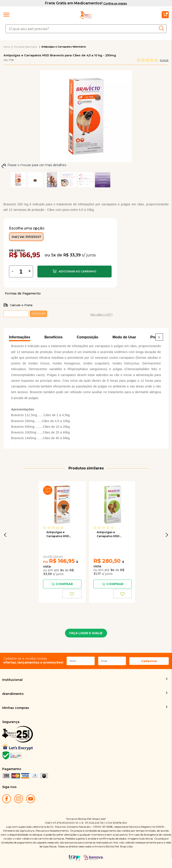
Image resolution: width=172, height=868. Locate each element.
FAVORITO (72, 594)
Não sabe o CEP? (102, 315)
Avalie (164, 60)
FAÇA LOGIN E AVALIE (86, 633)
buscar (163, 28)
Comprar (75, 272)
